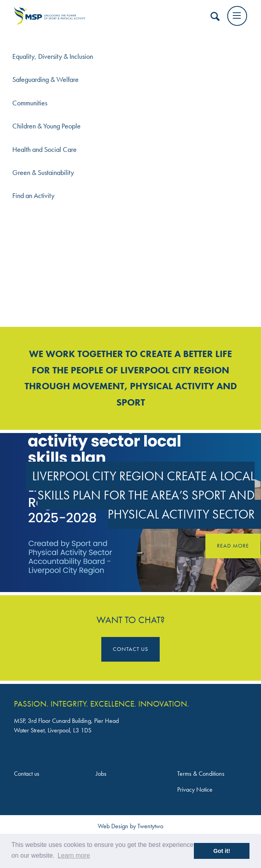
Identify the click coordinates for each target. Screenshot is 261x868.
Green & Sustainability (43, 173)
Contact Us (130, 649)
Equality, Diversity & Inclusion (53, 56)
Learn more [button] (74, 855)
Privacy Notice (195, 789)
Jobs (101, 774)
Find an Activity (33, 196)
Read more (233, 546)
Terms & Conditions (201, 774)
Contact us (27, 774)
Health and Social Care (44, 150)
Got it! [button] (222, 851)
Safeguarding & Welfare (45, 80)
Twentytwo (150, 826)
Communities (30, 103)
